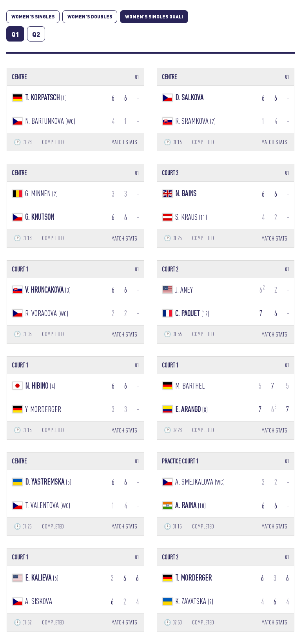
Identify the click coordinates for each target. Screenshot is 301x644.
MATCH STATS (124, 142)
